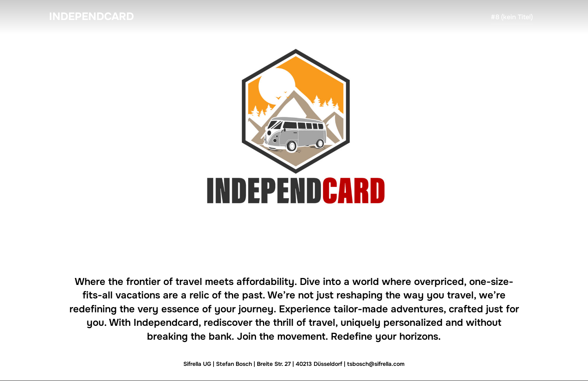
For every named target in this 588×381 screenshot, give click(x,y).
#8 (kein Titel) (512, 17)
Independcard (91, 17)
